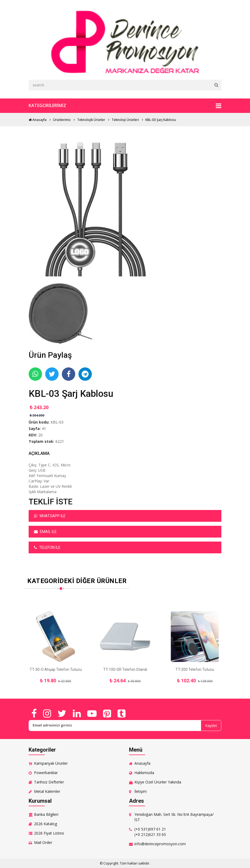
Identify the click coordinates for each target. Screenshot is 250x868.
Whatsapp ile (50, 516)
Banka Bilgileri (46, 814)
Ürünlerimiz (62, 120)
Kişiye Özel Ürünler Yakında (158, 782)
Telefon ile (47, 547)
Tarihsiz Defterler (49, 782)
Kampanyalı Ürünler (51, 763)
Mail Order (43, 842)
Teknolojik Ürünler (91, 120)
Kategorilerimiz (125, 106)
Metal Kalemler (47, 791)
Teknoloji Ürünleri (125, 120)
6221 (60, 441)
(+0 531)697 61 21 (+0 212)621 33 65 (150, 832)
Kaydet (211, 726)
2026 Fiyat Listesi (49, 833)
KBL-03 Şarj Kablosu (161, 120)
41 (44, 429)
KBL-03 (57, 422)
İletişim (141, 791)
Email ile (45, 532)
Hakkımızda (144, 773)
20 (40, 435)
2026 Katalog (46, 824)
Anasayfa (38, 120)
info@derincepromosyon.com (160, 844)
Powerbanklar (46, 773)
